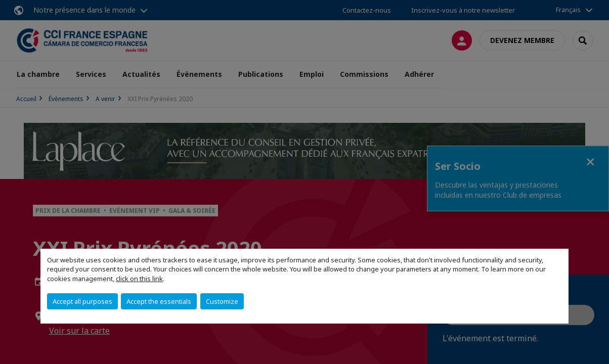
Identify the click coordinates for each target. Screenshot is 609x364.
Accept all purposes (82, 301)
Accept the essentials (159, 301)
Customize (222, 301)
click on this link (139, 279)
